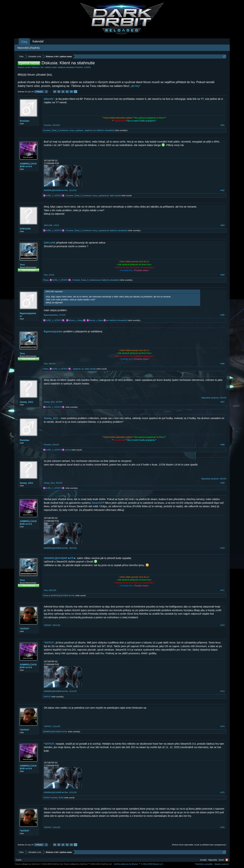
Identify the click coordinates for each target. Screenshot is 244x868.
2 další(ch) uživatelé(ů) (105, 130)
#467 (222, 402)
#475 (222, 792)
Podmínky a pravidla (204, 864)
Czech (19, 860)
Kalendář (38, 41)
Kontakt (203, 860)
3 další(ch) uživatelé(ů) (110, 280)
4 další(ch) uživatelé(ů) (118, 320)
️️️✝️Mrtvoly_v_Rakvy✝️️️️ (96, 320)
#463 (222, 225)
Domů (221, 860)
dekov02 (49, 99)
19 (55, 92)
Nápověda (213, 860)
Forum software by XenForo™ (88, 864)
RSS (227, 860)
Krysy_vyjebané (76, 130)
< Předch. (39, 92)
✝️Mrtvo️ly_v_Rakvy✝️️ (76, 320)
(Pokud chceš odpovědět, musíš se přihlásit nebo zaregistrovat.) (199, 845)
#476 (222, 827)
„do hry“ (135, 86)
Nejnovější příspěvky (29, 48)
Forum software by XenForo (39, 864)
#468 (222, 445)
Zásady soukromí (222, 864)
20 (59, 92)
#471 (222, 590)
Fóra (24, 42)
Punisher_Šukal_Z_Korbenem (56, 130)
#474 (222, 726)
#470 (222, 548)
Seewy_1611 (27, 402)
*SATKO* (25, 629)
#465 (222, 315)
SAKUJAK (25, 229)
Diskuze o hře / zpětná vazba (44, 67)
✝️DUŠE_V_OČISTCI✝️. (54, 196)
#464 (222, 275)
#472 (222, 625)
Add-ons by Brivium (139, 864)
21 (63, 92)
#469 (222, 483)
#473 (222, 691)
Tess (22, 265)
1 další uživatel (115, 196)
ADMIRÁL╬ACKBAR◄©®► (28, 165)
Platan (46, 280)
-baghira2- (89, 130)
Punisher (79, 67)
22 (67, 92)
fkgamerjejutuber (28, 315)
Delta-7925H (58, 798)
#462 (222, 190)
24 (75, 92)
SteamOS (97, 503)
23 (71, 92)
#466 (222, 364)
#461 (222, 125)
